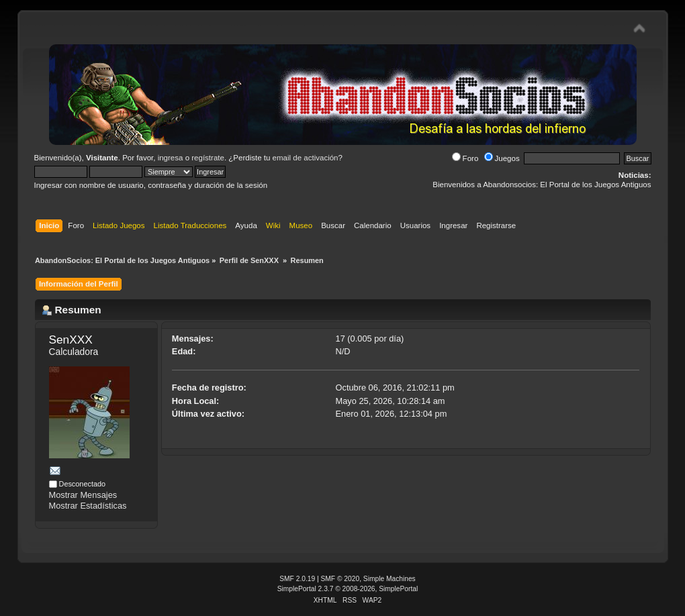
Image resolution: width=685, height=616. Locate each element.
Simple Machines (390, 579)
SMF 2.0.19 (297, 579)
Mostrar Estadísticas (88, 506)
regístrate (208, 158)
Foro (465, 158)
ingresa (171, 158)
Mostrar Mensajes (83, 495)
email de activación (306, 158)
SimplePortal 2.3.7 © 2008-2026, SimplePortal (348, 589)
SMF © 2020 (340, 579)
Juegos (502, 158)
